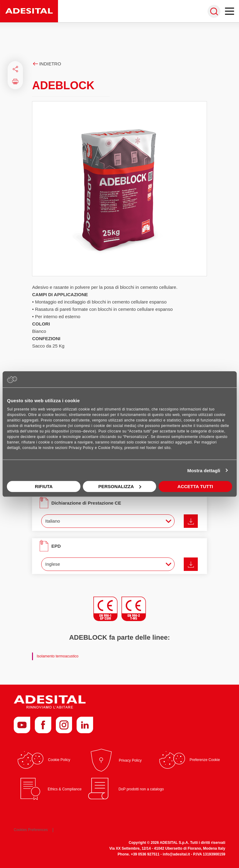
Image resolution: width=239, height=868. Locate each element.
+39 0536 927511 (145, 854)
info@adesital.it (176, 854)
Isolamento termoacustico (58, 656)
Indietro (47, 64)
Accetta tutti (195, 486)
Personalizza (120, 486)
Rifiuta (44, 486)
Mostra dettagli (204, 470)
